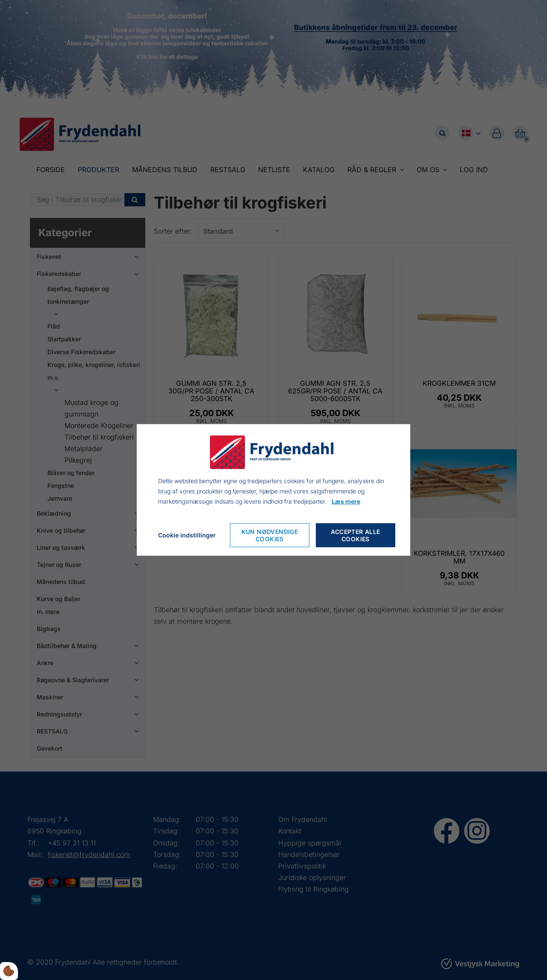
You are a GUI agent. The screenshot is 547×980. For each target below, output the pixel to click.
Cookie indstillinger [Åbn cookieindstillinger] (187, 535)
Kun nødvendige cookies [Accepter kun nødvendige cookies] (270, 535)
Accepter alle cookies (355, 535)
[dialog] (273, 490)
